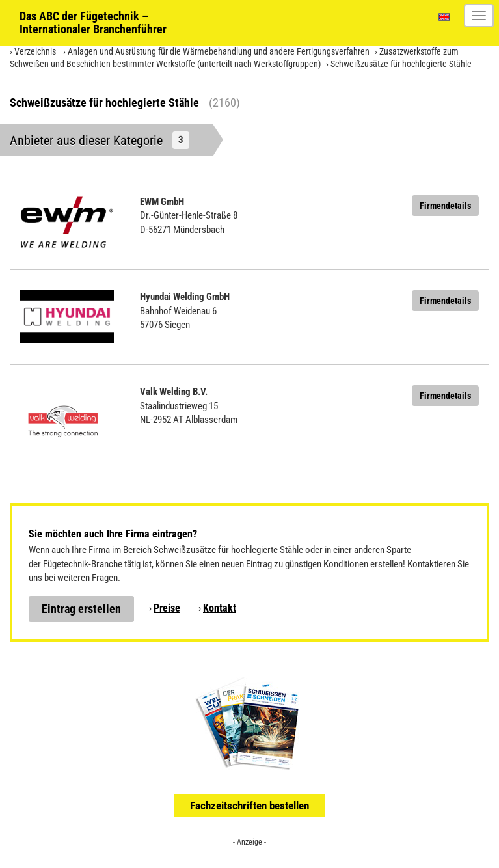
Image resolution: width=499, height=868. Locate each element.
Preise (167, 608)
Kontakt (220, 608)
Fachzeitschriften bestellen (249, 806)
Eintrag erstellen (81, 609)
